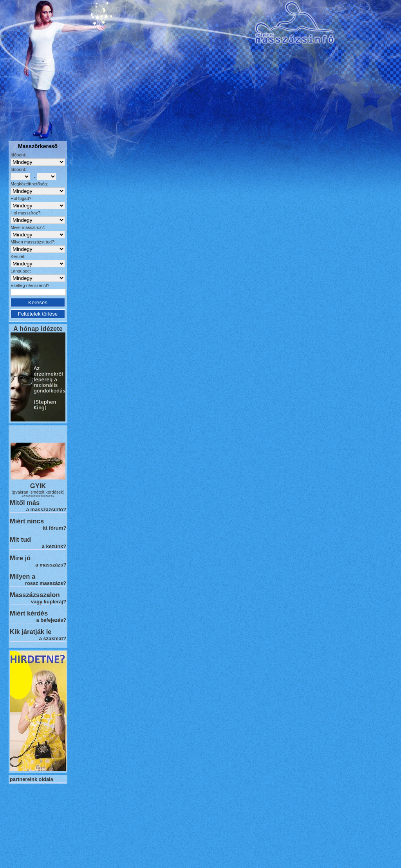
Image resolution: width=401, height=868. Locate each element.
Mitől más (25, 503)
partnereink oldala (32, 779)
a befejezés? (51, 620)
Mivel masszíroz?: (28, 227)
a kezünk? (54, 546)
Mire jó (20, 558)
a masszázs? (51, 565)
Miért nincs (27, 521)
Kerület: (18, 256)
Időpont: (18, 155)
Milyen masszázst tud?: (33, 242)
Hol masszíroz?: (26, 213)
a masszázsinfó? (46, 509)
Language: (21, 271)
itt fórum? (54, 528)
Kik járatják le (31, 632)
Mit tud (20, 539)
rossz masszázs (44, 583)
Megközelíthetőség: (29, 184)
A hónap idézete (38, 329)
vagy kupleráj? (49, 602)
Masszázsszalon (35, 595)
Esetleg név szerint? (30, 285)
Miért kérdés (29, 613)
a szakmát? (53, 638)
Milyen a (23, 576)
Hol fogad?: (22, 198)
